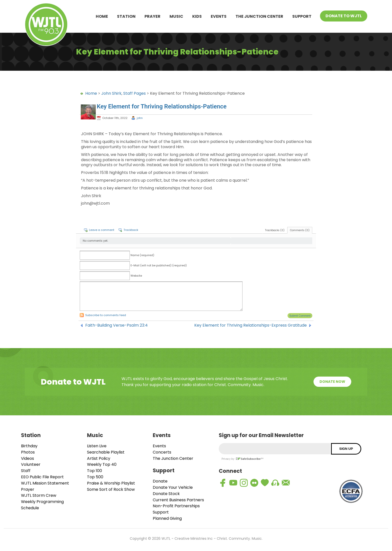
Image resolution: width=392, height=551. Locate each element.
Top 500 (95, 477)
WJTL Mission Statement (45, 483)
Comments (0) (300, 230)
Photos (28, 452)
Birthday (29, 446)
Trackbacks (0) (275, 230)
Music (176, 16)
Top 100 (94, 471)
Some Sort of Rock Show (111, 489)
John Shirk (111, 93)
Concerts (162, 452)
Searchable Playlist (106, 452)
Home (102, 16)
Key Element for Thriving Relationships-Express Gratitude (250, 325)
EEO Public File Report (42, 477)
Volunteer (31, 464)
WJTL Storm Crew (39, 495)
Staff (26, 471)
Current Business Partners (178, 500)
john (140, 118)
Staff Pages (134, 93)
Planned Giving (167, 518)
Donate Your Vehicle (173, 487)
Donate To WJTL (344, 16)
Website (136, 276)
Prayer (152, 16)
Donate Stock (166, 494)
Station (126, 16)
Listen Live (97, 446)
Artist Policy (99, 458)
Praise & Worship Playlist (111, 483)
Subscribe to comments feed (106, 315)
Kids (197, 16)
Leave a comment (102, 230)
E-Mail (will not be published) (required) (159, 265)
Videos (27, 458)
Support (302, 16)
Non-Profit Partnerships (176, 506)
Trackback (131, 230)
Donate (160, 481)
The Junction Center (259, 16)
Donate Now (332, 382)
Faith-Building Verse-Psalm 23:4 (116, 325)
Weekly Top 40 (102, 464)
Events (219, 16)
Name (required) (142, 255)
